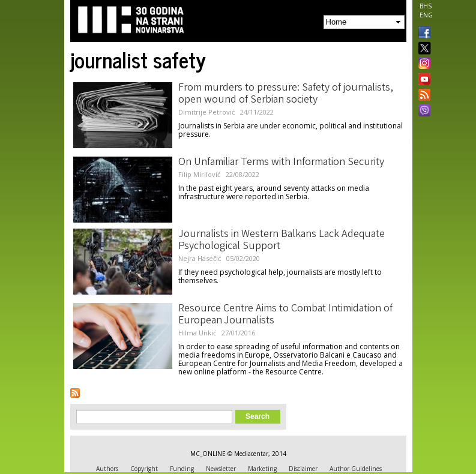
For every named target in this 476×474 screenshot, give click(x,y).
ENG (426, 15)
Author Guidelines (356, 469)
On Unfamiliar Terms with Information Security (281, 163)
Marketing (262, 469)
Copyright (144, 469)
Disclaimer (303, 469)
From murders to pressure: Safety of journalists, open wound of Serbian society (286, 94)
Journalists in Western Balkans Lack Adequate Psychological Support (282, 241)
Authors (107, 469)
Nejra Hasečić (200, 258)
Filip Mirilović (199, 174)
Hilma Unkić (197, 333)
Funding (182, 469)
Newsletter (221, 469)
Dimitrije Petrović (206, 112)
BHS (426, 6)
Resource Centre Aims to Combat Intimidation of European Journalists (285, 315)
